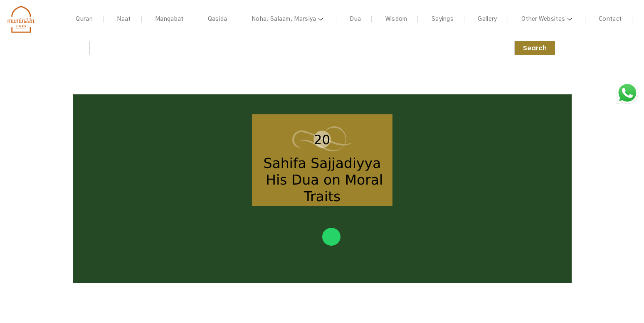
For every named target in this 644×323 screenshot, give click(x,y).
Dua (355, 19)
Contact (610, 19)
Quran (84, 19)
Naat (124, 19)
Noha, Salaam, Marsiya (289, 19)
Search (535, 48)
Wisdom (396, 19)
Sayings (443, 19)
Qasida (218, 19)
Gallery (487, 19)
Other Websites (548, 19)
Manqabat (169, 19)
